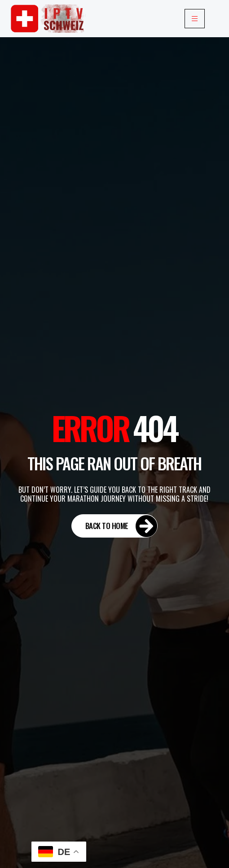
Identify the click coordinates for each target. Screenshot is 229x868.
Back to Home (121, 526)
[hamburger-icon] (195, 19)
